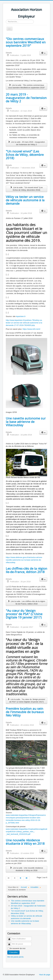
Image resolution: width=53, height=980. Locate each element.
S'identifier (13, 952)
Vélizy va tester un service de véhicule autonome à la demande (25, 200)
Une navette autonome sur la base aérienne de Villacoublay (26, 422)
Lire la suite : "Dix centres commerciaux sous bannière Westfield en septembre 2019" (26, 86)
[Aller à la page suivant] (21, 878)
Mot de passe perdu (15, 957)
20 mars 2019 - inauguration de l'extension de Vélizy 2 (26, 98)
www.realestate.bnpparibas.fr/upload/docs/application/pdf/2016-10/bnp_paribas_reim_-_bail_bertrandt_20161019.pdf (26, 832)
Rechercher (6, 20)
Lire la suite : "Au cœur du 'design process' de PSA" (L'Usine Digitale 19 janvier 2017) (26, 701)
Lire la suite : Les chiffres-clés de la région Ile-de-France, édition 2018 (26, 603)
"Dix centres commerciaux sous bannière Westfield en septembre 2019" (26, 42)
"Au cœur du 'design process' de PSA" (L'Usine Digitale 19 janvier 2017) (24, 614)
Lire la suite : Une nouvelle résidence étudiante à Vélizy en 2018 (26, 869)
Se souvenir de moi (17, 948)
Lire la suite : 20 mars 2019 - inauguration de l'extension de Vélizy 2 (26, 143)
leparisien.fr (21, 316)
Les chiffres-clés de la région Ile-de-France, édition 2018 (26, 570)
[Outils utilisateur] (43, 53)
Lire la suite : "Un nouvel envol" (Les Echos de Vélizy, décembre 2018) (27, 189)
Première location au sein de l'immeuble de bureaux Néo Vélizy (25, 712)
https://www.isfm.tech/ (32, 329)
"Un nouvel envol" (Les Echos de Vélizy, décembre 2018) (25, 155)
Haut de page (45, 975)
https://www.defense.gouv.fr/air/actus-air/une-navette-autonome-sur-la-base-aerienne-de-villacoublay (24, 560)
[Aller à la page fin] (27, 878)
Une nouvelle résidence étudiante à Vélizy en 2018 (25, 842)
